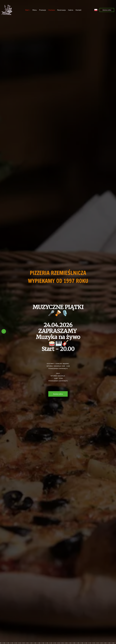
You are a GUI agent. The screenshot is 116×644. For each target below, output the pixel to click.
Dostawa (52, 10)
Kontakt (78, 10)
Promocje (43, 10)
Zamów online (107, 10)
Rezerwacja (61, 10)
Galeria (71, 10)
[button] (96, 10)
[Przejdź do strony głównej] (7, 10)
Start (28, 10)
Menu (35, 10)
